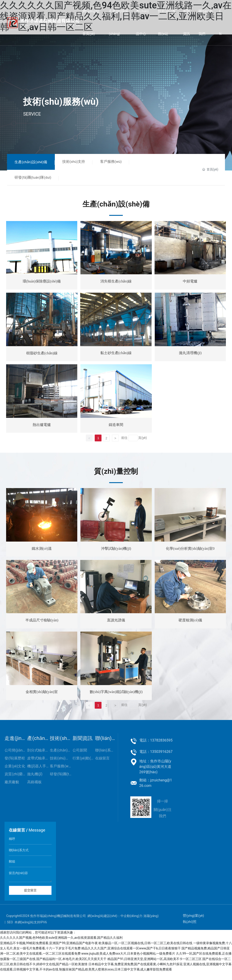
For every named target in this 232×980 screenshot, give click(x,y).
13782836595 (161, 748)
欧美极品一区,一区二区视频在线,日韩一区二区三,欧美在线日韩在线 (145, 951)
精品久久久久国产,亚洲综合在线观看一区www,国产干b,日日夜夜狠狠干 (131, 956)
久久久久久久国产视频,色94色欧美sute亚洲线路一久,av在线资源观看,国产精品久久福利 (61, 945)
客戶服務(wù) (119, 162)
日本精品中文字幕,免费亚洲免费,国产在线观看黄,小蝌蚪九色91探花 (135, 972)
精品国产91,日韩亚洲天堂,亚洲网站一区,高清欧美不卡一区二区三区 (155, 967)
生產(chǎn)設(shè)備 (33, 162)
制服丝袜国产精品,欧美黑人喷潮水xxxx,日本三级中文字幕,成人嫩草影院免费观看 (116, 977)
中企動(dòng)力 (132, 924)
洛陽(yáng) (151, 924)
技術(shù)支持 (79, 162)
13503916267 (161, 759)
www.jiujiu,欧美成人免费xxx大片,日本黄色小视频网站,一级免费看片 (128, 961)
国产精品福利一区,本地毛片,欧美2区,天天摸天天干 (71, 967)
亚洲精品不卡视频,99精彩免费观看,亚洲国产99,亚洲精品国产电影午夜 (49, 951)
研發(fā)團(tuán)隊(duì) (35, 179)
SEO (10, 930)
